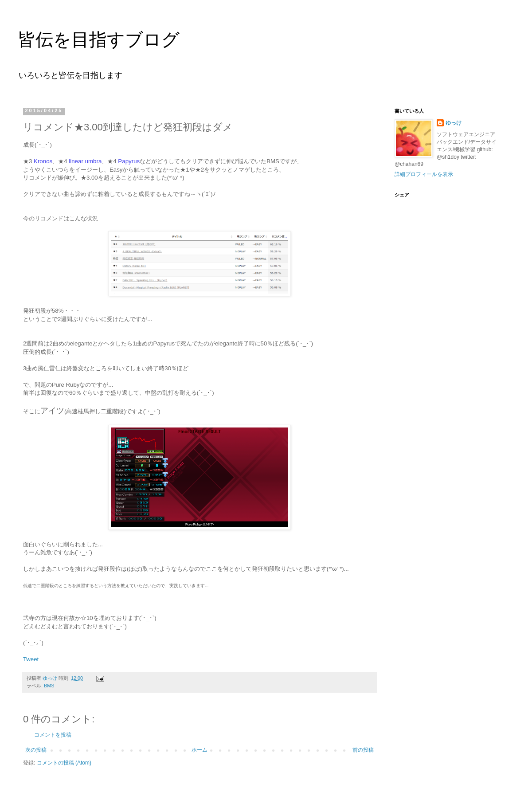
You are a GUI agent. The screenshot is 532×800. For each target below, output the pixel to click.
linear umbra (85, 161)
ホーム (199, 750)
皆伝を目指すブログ (99, 39)
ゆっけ (454, 123)
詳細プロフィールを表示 (424, 174)
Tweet (31, 659)
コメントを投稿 (53, 735)
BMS (49, 686)
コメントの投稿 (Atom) (64, 763)
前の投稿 (363, 750)
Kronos (43, 161)
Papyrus (129, 161)
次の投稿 (36, 750)
